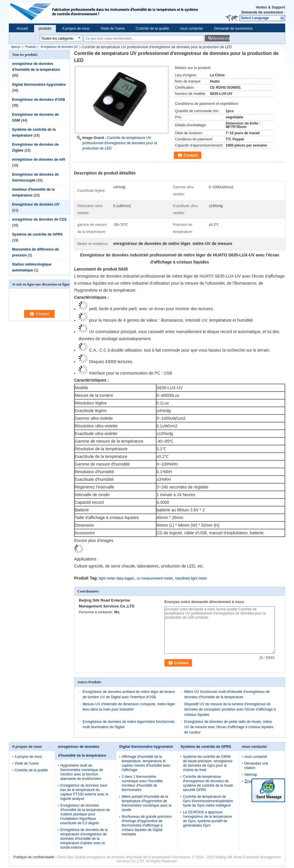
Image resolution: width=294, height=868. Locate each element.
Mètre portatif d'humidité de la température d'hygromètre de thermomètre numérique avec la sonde (147, 803)
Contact (191, 155)
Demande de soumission (262, 12)
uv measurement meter (155, 578)
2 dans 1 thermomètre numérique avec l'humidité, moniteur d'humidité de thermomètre (143, 783)
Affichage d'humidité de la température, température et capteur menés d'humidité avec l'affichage (146, 763)
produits (45, 28)
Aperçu (16, 47)
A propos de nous (76, 28)
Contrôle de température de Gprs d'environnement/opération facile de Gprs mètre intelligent (208, 801)
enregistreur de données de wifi (39, 160)
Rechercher (221, 38)
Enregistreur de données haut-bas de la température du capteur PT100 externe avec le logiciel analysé (84, 792)
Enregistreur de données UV (59, 47)
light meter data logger (117, 578)
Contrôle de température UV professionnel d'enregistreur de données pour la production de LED (120, 143)
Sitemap (251, 775)
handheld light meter (191, 578)
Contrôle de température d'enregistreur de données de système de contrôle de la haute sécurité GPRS (208, 783)
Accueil (22, 28)
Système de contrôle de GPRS (37, 234)
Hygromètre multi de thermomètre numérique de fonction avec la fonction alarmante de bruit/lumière (82, 772)
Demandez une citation (256, 766)
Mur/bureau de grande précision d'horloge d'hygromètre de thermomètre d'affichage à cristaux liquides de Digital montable (147, 825)
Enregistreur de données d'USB (39, 100)
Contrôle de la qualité (152, 28)
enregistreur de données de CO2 (39, 219)
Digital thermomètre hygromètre (39, 85)
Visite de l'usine (113, 28)
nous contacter (192, 28)
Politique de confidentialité (34, 857)
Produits (31, 47)
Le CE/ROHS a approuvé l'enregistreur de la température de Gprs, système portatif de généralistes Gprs (207, 819)
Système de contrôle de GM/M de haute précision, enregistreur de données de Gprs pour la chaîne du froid (208, 763)
